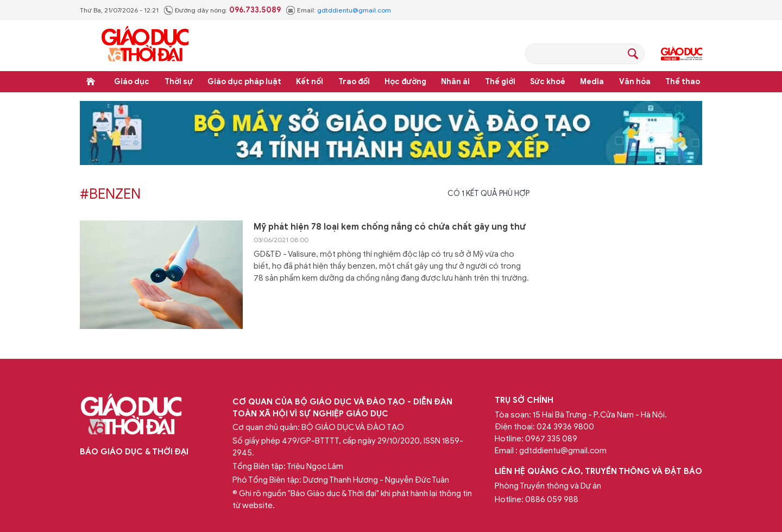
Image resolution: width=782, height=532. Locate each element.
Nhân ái (455, 82)
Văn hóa (635, 82)
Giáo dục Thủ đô (682, 54)
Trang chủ (91, 81)
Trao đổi (354, 82)
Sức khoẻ (548, 82)
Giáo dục (132, 82)
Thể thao (683, 82)
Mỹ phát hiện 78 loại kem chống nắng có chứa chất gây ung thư (390, 227)
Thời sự (179, 82)
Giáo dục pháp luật (244, 82)
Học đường (405, 82)
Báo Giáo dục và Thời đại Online (145, 45)
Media (592, 82)
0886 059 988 (552, 499)
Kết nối (310, 82)
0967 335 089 (551, 439)
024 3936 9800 (565, 427)
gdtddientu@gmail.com (354, 10)
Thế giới (500, 82)
